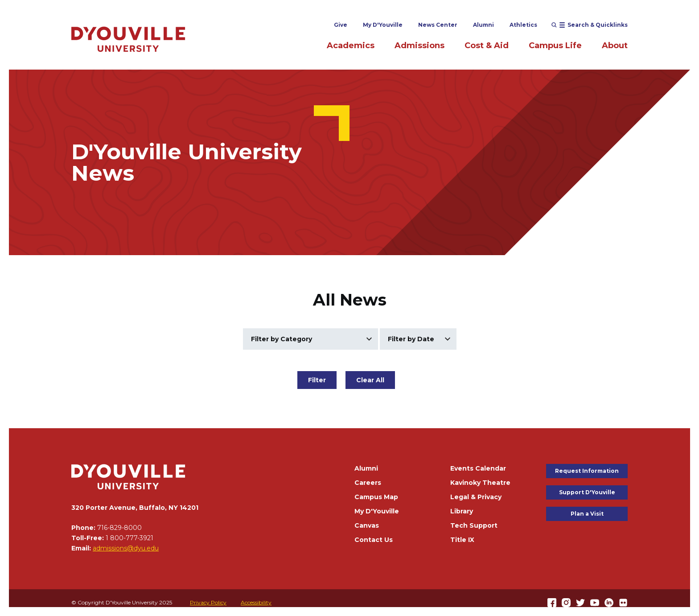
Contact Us (374, 540)
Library (462, 511)
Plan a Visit (587, 514)
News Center (438, 25)
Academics (351, 45)
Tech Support (474, 525)
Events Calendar (478, 468)
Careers (368, 483)
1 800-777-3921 (130, 538)
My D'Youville (383, 25)
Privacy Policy (208, 602)
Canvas (367, 525)
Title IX (462, 540)
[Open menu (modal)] (590, 25)
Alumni (483, 25)
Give (341, 25)
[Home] (128, 39)
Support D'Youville (587, 492)
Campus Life (555, 45)
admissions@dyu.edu (126, 548)
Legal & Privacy (476, 497)
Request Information (587, 471)
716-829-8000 (119, 528)
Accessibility (256, 602)
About (615, 45)
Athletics (523, 25)
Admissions (419, 45)
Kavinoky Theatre (480, 483)
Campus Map (376, 497)
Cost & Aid (487, 45)
